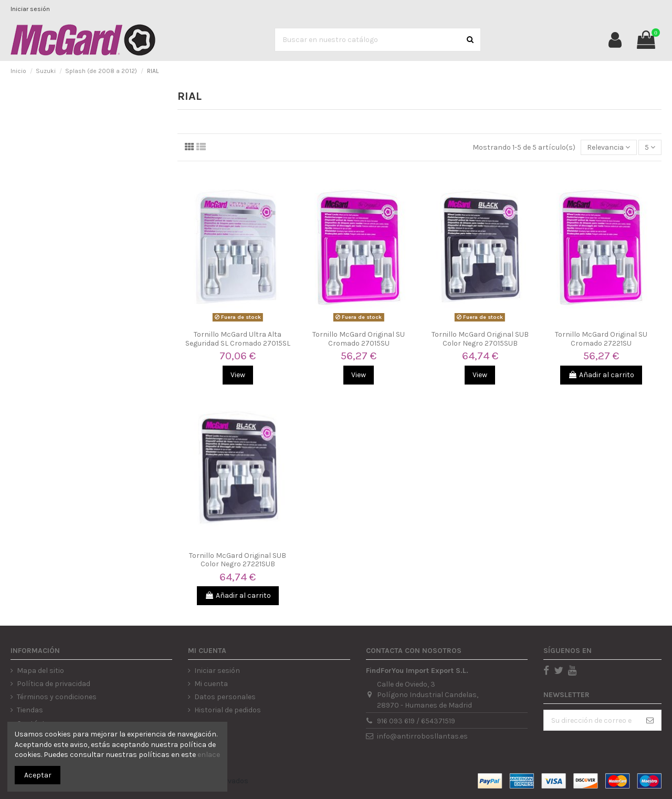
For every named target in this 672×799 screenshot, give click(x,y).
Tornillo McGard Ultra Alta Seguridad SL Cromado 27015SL (238, 339)
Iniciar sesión (30, 9)
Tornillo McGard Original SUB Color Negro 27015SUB (480, 339)
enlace (209, 755)
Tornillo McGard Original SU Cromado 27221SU (601, 339)
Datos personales (225, 697)
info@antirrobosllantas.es (422, 736)
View (238, 375)
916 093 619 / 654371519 (416, 721)
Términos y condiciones (57, 697)
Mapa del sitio (40, 671)
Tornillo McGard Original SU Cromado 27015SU (359, 339)
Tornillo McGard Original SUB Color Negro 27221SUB (238, 560)
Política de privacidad (54, 684)
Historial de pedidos (228, 710)
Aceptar (38, 775)
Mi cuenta (211, 684)
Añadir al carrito (601, 375)
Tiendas (30, 710)
